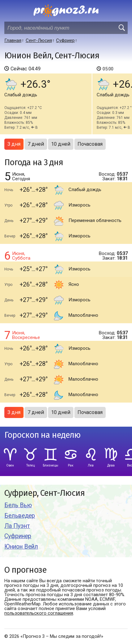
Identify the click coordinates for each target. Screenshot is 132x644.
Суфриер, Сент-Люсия (44, 493)
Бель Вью (18, 505)
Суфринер (18, 536)
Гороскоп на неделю (42, 435)
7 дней (36, 144)
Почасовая (90, 144)
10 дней (61, 144)
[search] (121, 28)
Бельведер (20, 516)
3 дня (14, 144)
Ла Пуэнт (17, 526)
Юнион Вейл (21, 547)
